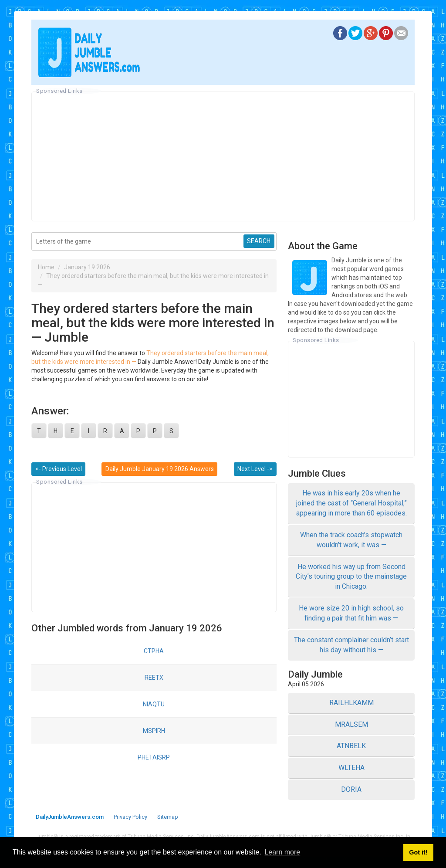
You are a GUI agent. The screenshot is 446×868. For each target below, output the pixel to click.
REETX (154, 678)
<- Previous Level (59, 469)
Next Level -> (255, 469)
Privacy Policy (130, 817)
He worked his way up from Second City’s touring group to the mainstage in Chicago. (351, 577)
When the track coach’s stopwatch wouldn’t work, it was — (351, 540)
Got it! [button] (418, 852)
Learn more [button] (282, 852)
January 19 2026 (87, 267)
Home (46, 267)
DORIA (351, 789)
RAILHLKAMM (351, 703)
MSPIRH (154, 731)
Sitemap (168, 817)
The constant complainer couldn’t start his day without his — (351, 645)
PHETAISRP (154, 757)
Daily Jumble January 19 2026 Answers (160, 469)
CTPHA (154, 651)
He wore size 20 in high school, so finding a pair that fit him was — (351, 613)
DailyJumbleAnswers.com (70, 817)
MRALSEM (351, 724)
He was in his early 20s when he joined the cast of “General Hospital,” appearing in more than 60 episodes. (351, 503)
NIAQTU (154, 704)
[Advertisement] (223, 156)
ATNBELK (351, 746)
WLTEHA (351, 768)
